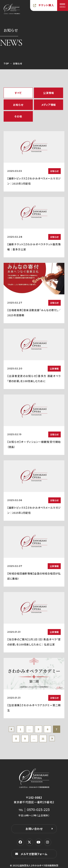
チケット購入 (46, 5)
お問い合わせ (34, 829)
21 (43, 739)
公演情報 (49, 93)
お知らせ (18, 105)
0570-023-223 (38, 810)
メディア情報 (49, 105)
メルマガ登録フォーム (34, 854)
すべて (18, 93)
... (30, 729)
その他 (18, 116)
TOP (6, 63)
